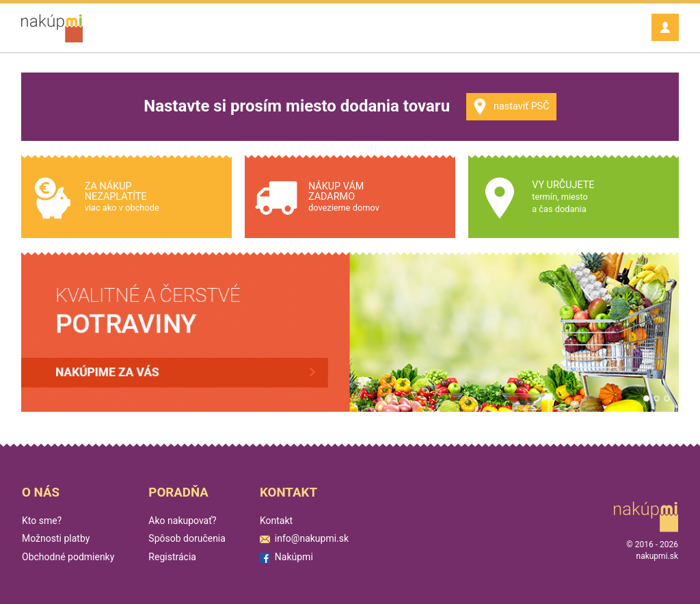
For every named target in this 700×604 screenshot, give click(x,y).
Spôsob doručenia (187, 538)
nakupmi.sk (657, 556)
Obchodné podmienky (68, 557)
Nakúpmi (286, 557)
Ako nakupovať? (182, 521)
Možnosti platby (56, 538)
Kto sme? (42, 521)
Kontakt (276, 521)
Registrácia (172, 557)
